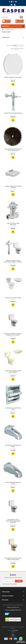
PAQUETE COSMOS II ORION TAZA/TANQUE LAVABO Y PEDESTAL (13, 261)
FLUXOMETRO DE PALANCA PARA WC (13, 113)
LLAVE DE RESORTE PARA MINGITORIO (13, 224)
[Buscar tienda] (11, 17)
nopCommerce (15, 630)
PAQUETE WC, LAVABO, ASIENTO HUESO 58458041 (13, 372)
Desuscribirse (14, 584)
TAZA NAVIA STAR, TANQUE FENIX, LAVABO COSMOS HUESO (13, 559)
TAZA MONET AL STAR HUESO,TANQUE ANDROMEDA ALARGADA (13, 521)
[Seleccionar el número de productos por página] (17, 49)
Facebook (11, 614)
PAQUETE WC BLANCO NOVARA (13, 298)
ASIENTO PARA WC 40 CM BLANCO (13, 77)
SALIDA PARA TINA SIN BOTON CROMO (13, 483)
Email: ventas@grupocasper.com (13, 610)
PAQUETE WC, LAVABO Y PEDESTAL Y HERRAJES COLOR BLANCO (13, 334)
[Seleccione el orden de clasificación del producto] (18, 46)
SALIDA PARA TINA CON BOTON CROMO (13, 446)
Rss (15, 614)
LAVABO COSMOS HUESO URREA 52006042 (13, 187)
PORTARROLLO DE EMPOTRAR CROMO (13, 409)
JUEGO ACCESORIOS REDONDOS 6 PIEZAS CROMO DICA (13, 150)
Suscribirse (7, 584)
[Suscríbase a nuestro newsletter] (9, 581)
